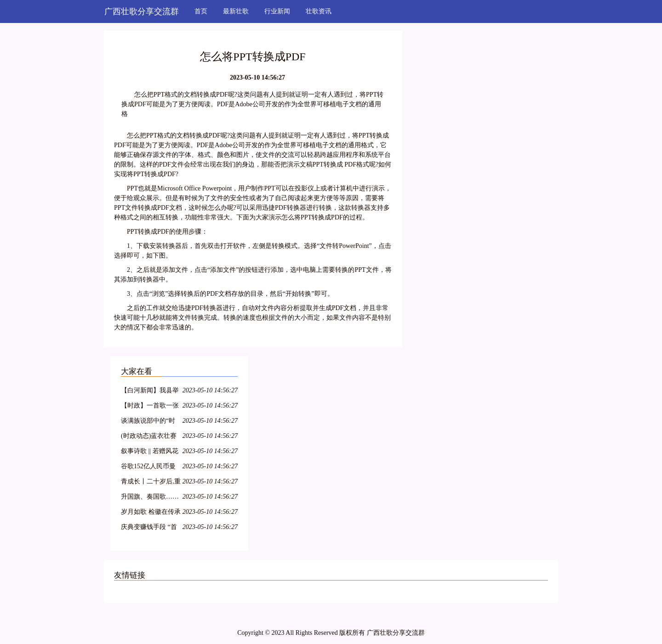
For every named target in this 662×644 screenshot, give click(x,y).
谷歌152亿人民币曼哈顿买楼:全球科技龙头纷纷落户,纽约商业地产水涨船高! (151, 468)
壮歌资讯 (319, 11)
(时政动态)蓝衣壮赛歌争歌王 (149, 437)
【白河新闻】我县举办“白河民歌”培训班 (150, 392)
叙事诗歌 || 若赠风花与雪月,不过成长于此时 (151, 452)
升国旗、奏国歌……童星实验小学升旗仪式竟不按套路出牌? (150, 498)
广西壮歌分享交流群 (142, 11)
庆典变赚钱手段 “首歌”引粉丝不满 (149, 528)
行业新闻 (277, 11)
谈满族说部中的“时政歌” (148, 422)
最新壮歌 (236, 11)
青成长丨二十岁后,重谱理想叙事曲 (151, 483)
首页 (201, 11)
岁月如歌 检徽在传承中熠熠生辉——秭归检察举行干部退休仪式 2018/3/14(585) (151, 513)
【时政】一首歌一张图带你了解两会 (150, 407)
